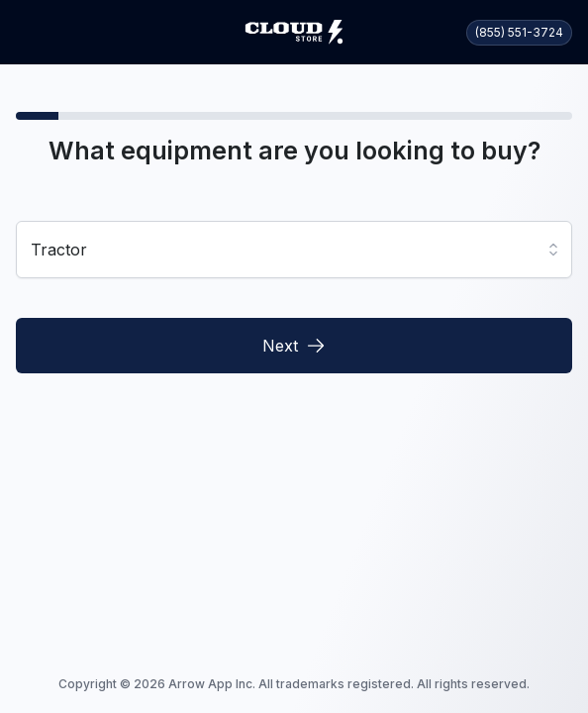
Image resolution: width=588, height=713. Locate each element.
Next (294, 346)
